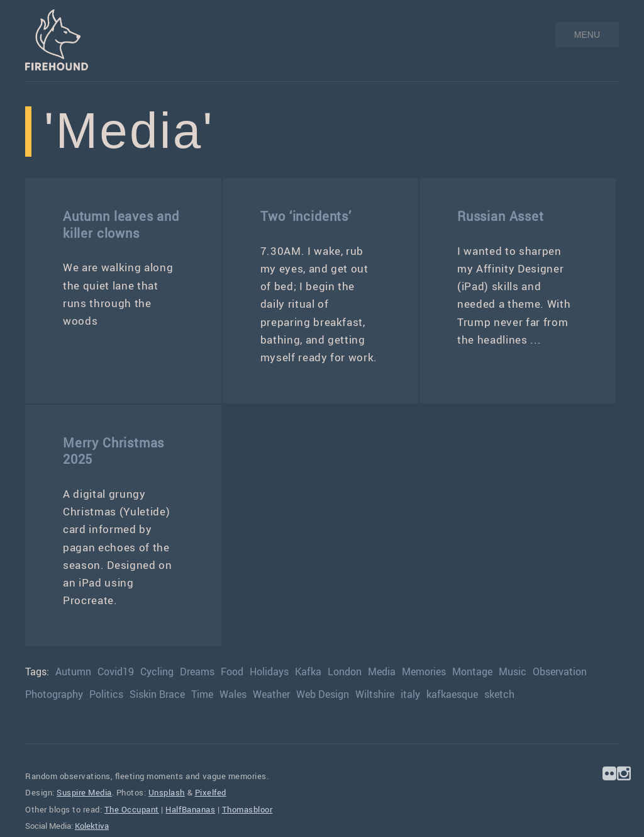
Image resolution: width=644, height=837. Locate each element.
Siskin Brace (157, 694)
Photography (54, 694)
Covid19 (116, 671)
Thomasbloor (247, 809)
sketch (499, 694)
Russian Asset (501, 216)
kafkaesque (452, 694)
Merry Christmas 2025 (114, 451)
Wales (233, 694)
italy (410, 694)
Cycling (157, 671)
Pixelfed (211, 792)
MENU (587, 35)
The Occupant (132, 809)
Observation (560, 671)
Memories (424, 671)
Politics (106, 694)
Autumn (73, 671)
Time (202, 694)
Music (513, 671)
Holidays (269, 671)
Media (382, 671)
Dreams (197, 671)
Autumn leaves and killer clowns (121, 224)
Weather (271, 694)
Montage (472, 671)
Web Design (323, 694)
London (345, 671)
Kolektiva (92, 826)
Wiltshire (375, 694)
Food (232, 671)
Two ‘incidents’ (306, 216)
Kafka (308, 671)
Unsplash (167, 792)
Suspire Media (84, 792)
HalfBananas (190, 809)
